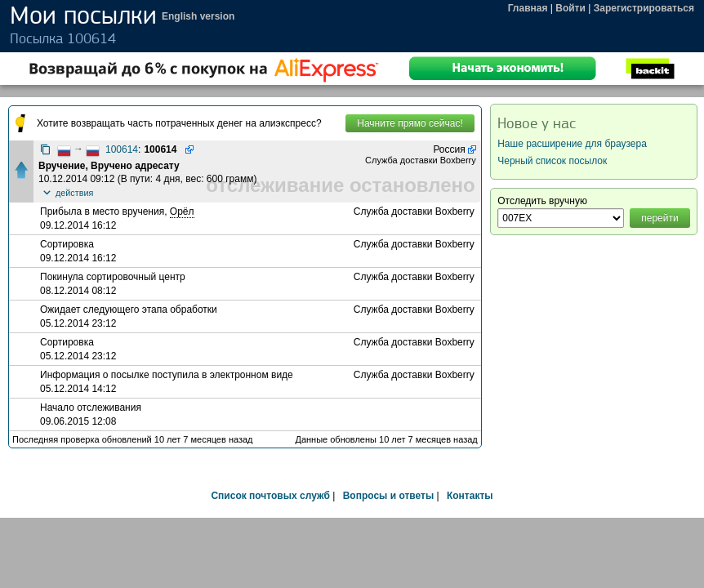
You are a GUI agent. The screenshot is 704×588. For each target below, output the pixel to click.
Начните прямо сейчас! (410, 123)
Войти (570, 8)
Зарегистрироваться (644, 8)
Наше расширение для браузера (572, 144)
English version (198, 16)
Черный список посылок (552, 161)
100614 (122, 149)
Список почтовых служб (270, 496)
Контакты (470, 496)
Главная (528, 8)
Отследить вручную (542, 201)
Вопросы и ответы (388, 496)
